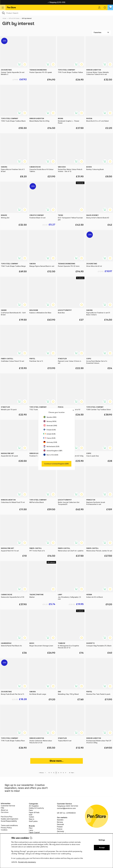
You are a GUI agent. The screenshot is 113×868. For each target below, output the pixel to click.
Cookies (4, 830)
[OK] (57, 13)
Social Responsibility (9, 821)
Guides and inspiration (10, 819)
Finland (60, 827)
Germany (61, 831)
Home (4, 18)
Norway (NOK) (50, 421)
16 (63, 773)
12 (54, 773)
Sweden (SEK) (50, 417)
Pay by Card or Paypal (57, 2)
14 (58, 773)
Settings (102, 840)
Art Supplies (34, 806)
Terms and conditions (9, 825)
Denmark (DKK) (50, 426)
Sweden (60, 820)
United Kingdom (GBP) (53, 451)
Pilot (31, 828)
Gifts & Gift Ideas (14, 18)
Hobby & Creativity (36, 808)
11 (51, 773)
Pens (31, 810)
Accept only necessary (27, 862)
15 (61, 773)
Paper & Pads (34, 812)
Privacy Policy (6, 828)
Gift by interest (27, 18)
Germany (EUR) (50, 442)
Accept (102, 848)
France (60, 829)
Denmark (60, 824)
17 (66, 773)
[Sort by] (101, 32)
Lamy (31, 830)
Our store (5, 812)
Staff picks (33, 821)
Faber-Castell (34, 832)
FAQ (2, 808)
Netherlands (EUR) (51, 446)
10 (49, 773)
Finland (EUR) (50, 430)
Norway (60, 822)
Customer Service (8, 806)
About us (4, 810)
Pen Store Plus (7, 817)
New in (32, 819)
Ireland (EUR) (50, 434)
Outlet (31, 817)
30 (70, 773)
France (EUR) (49, 438)
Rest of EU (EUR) (51, 455)
